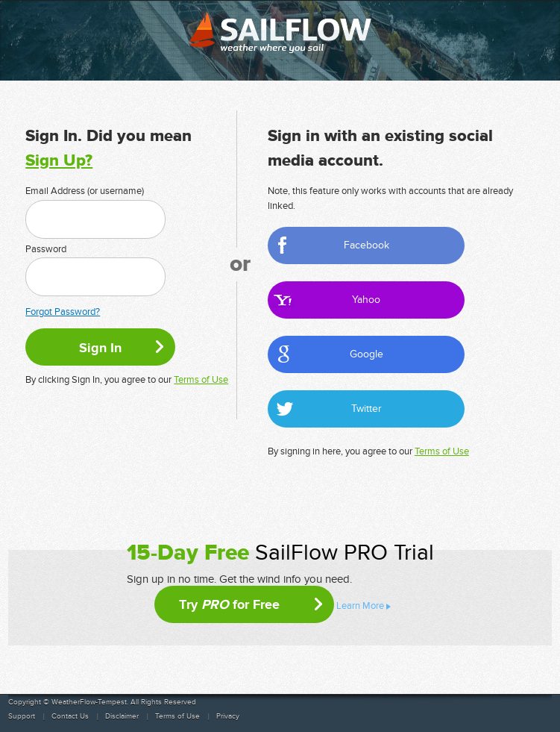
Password (46, 249)
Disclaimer (122, 716)
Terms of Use (201, 380)
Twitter (366, 409)
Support (22, 716)
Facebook (366, 245)
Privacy (228, 716)
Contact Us (70, 716)
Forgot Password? (63, 312)
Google (366, 354)
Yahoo (366, 300)
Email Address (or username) (85, 191)
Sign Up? (59, 161)
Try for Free (229, 604)
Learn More (360, 606)
